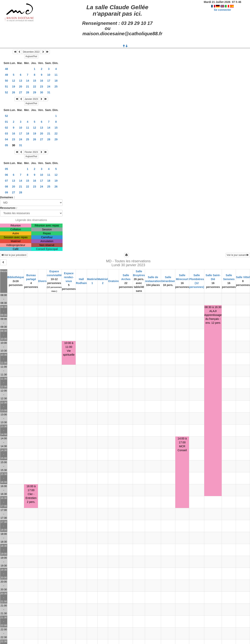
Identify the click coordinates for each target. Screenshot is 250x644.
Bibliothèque (16, 277)
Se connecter (222, 10)
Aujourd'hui (31, 56)
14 (28, 81)
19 (14, 87)
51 (6, 87)
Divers (42, 281)
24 (49, 87)
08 (6, 187)
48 (6, 69)
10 (49, 75)
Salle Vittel (243, 277)
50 (6, 81)
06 (6, 175)
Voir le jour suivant (238, 255)
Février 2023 (31, 152)
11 (56, 75)
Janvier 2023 (31, 99)
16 (42, 81)
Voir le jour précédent (14, 255)
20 (21, 87)
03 (6, 133)
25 (56, 87)
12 (14, 81)
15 (35, 81)
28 (28, 92)
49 (6, 75)
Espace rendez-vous (69, 277)
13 (21, 81)
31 (49, 92)
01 (6, 122)
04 (6, 139)
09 (6, 192)
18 (56, 81)
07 (6, 181)
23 (42, 87)
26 (14, 92)
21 (28, 87)
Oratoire (113, 281)
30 (42, 92)
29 (35, 92)
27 (21, 92)
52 (6, 92)
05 (6, 145)
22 (35, 87)
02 (6, 128)
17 (49, 81)
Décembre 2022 (31, 52)
